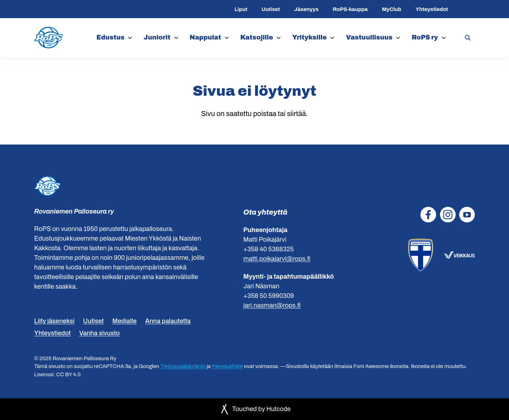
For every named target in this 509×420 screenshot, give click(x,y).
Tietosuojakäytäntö (183, 366)
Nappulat (205, 37)
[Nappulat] (227, 38)
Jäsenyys (306, 9)
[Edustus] (130, 38)
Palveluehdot (227, 366)
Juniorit (157, 37)
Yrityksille (310, 37)
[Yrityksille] (332, 38)
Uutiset (271, 9)
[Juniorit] (176, 38)
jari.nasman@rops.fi (272, 305)
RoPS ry (425, 37)
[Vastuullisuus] (398, 38)
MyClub (392, 9)
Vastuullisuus (369, 37)
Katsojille (257, 37)
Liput (241, 9)
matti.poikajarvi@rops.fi (277, 259)
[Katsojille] (279, 38)
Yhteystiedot (432, 9)
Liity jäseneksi (54, 321)
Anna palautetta (168, 321)
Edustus (110, 37)
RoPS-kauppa (350, 9)
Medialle (124, 321)
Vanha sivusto (100, 333)
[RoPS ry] (444, 38)
